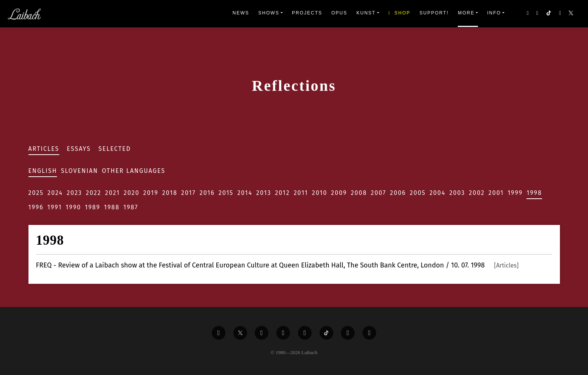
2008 (359, 193)
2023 (74, 193)
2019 (151, 193)
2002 (477, 193)
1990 (73, 207)
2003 (457, 193)
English (43, 171)
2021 (113, 193)
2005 (418, 193)
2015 (226, 193)
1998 (534, 193)
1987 (131, 207)
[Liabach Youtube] (283, 333)
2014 (245, 193)
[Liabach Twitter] (240, 333)
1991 (55, 207)
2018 (170, 193)
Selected (115, 149)
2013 (264, 193)
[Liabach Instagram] (305, 333)
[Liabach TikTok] (326, 333)
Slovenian (79, 171)
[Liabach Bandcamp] (369, 333)
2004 (437, 193)
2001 (496, 193)
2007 (379, 193)
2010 (320, 193)
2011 (301, 193)
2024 (55, 193)
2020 (132, 193)
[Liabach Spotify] (348, 333)
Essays (79, 149)
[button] (572, 14)
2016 (207, 193)
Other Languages (134, 171)
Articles (44, 149)
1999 (515, 193)
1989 (93, 207)
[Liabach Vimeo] (262, 333)
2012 (282, 193)
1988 (112, 207)
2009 (339, 193)
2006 (398, 193)
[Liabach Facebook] (219, 333)
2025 (36, 193)
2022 (94, 193)
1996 (36, 207)
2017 (188, 193)
